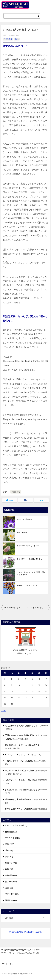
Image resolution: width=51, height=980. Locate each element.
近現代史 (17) (11, 900)
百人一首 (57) (11, 882)
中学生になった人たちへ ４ (27, 585)
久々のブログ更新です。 (16, 755)
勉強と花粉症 (22, 533)
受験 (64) (9, 850)
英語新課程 (16, 492)
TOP (22, 950)
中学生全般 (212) (12, 838)
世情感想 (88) (11, 832)
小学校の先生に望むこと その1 (29, 546)
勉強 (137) (10, 844)
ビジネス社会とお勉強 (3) (16, 825)
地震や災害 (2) (11, 863)
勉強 (17, 39)
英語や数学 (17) (12, 894)
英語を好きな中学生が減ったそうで (20, 799)
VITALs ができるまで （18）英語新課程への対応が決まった (38, 608)
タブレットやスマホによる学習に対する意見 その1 (31, 573)
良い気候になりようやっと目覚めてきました (24, 745)
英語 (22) (9, 888)
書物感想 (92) (11, 875)
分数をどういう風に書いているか (30, 559)
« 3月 (4, 711)
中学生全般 (8, 39)
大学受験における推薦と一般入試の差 (21, 780)
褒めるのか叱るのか (25, 519)
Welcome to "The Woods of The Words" (25, 932)
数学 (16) (9, 869)
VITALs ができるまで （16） (15, 608)
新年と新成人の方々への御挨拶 (18, 809)
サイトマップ (8, 964)
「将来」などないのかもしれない (19, 761)
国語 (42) (9, 857)
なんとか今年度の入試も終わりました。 (22, 726)
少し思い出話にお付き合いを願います (21, 790)
